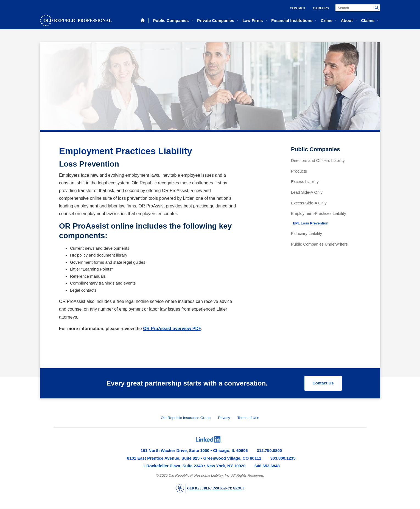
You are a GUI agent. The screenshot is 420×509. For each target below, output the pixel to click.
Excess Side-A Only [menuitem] (309, 203)
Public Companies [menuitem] (171, 20)
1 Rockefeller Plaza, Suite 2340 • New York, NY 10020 (194, 466)
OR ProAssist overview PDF (172, 329)
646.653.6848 (267, 466)
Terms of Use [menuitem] (248, 418)
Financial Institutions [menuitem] (292, 20)
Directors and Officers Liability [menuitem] (318, 161)
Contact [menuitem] (298, 8)
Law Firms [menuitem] (253, 20)
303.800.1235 (283, 458)
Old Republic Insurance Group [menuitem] (186, 418)
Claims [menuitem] (368, 20)
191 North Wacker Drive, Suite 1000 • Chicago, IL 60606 (194, 451)
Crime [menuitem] (327, 20)
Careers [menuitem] (321, 8)
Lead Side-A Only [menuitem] (307, 192)
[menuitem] (209, 440)
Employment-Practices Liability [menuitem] (319, 213)
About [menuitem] (347, 20)
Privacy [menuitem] (224, 418)
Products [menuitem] (299, 171)
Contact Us (323, 383)
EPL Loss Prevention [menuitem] (311, 223)
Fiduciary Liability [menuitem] (306, 234)
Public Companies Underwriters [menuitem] (319, 244)
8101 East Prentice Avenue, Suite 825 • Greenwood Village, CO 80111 (194, 458)
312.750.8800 (269, 451)
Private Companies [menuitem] (216, 20)
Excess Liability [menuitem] (305, 182)
